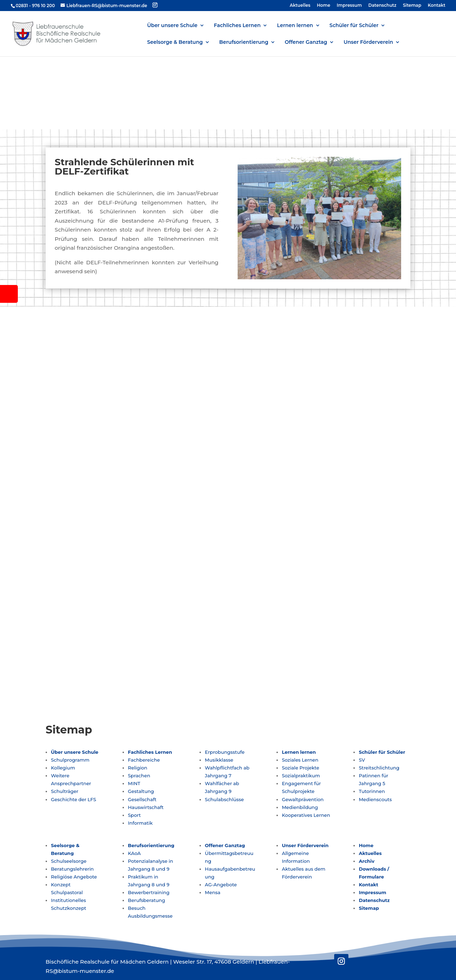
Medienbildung (300, 807)
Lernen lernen (295, 26)
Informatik (140, 823)
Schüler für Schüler (354, 26)
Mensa (213, 892)
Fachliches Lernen (237, 26)
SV (362, 760)
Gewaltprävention (303, 799)
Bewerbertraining (149, 892)
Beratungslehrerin (72, 869)
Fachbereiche (144, 760)
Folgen (277, 441)
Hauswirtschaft (146, 807)
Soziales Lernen (300, 760)
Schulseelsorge (69, 861)
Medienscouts (375, 799)
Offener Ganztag (306, 42)
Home (323, 6)
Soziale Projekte (300, 768)
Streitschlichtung (379, 768)
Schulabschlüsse (224, 799)
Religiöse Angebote (74, 877)
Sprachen (139, 776)
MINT (134, 783)
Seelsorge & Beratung (175, 42)
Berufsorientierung (244, 42)
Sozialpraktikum (301, 776)
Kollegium (63, 768)
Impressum (349, 6)
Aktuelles (300, 6)
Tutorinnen (372, 791)
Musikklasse (219, 760)
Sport (134, 815)
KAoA (134, 853)
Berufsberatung (146, 900)
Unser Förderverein (368, 42)
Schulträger (65, 791)
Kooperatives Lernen (306, 815)
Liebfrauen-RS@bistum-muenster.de (319, 412)
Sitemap (412, 6)
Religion (138, 768)
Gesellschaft (142, 799)
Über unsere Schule (172, 26)
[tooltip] (9, 294)
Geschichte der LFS (74, 799)
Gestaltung (141, 791)
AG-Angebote (221, 885)
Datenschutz (382, 6)
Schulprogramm (70, 760)
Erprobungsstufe (225, 752)
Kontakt (437, 6)
